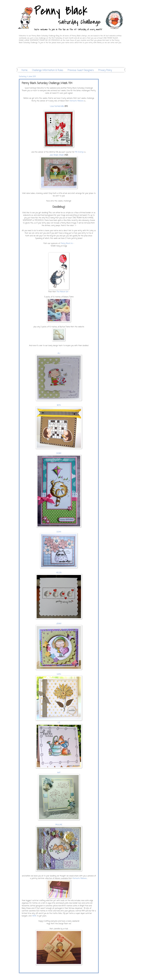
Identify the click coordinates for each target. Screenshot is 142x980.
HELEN (59, 573)
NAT (59, 773)
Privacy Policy (105, 70)
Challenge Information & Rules (48, 70)
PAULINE (59, 825)
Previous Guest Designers (81, 70)
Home (24, 70)
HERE (34, 916)
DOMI (59, 532)
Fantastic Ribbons (80, 878)
